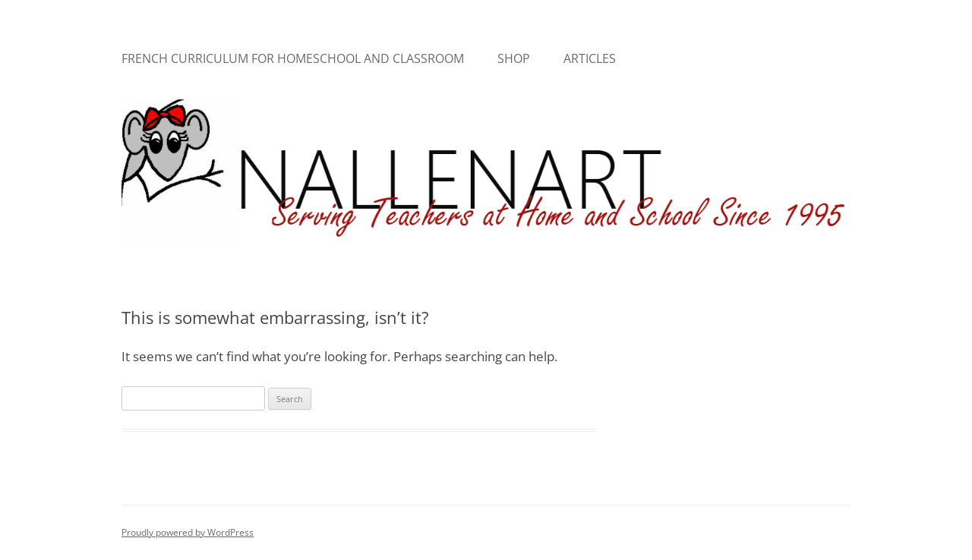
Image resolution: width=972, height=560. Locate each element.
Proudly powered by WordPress (188, 532)
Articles (590, 58)
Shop (514, 58)
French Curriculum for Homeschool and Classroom (293, 58)
